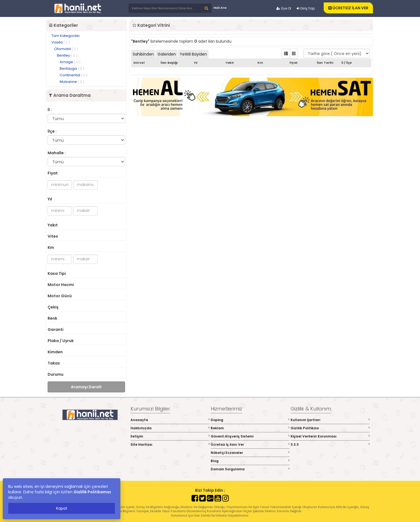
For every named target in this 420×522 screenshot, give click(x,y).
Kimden (55, 352)
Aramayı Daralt (86, 387)
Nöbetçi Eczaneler (250, 453)
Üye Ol (284, 8)
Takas (54, 363)
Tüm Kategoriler (66, 36)
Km (51, 247)
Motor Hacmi (61, 285)
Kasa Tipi (57, 273)
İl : (50, 110)
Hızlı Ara (220, 8)
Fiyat (53, 173)
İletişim (170, 436)
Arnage (70, 62)
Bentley (67, 55)
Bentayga (72, 68)
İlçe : (52, 131)
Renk (52, 318)
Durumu (56, 374)
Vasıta (61, 42)
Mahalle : (57, 153)
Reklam (250, 428)
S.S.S (330, 444)
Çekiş (53, 307)
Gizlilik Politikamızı (92, 492)
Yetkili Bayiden (193, 54)
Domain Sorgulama (250, 469)
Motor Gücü (60, 296)
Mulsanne (72, 82)
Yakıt (53, 225)
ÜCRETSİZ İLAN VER (348, 8)
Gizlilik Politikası (330, 428)
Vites (53, 236)
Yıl (50, 199)
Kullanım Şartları (330, 420)
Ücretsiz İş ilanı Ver (250, 444)
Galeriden (167, 54)
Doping (250, 420)
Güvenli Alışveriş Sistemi (250, 436)
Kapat (62, 508)
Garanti (56, 329)
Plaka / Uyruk (61, 341)
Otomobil (66, 49)
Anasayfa (170, 420)
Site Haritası (170, 444)
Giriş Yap (306, 8)
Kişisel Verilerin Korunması (330, 436)
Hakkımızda (170, 428)
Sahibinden (143, 54)
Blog (250, 461)
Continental (74, 75)
